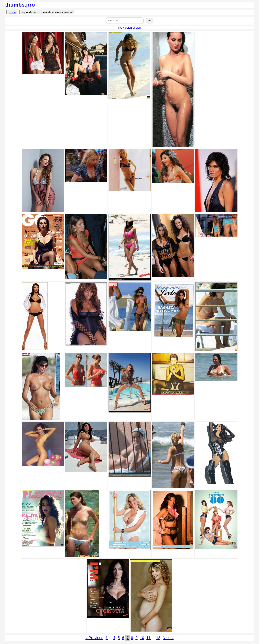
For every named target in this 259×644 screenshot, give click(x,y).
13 (158, 638)
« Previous (94, 638)
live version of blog (129, 28)
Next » (168, 638)
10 (142, 638)
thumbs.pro (20, 5)
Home (12, 12)
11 (149, 638)
